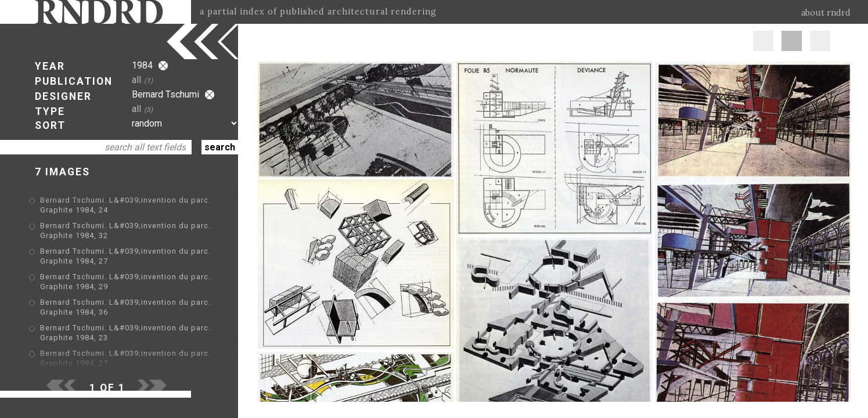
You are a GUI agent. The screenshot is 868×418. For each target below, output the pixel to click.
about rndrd (826, 13)
